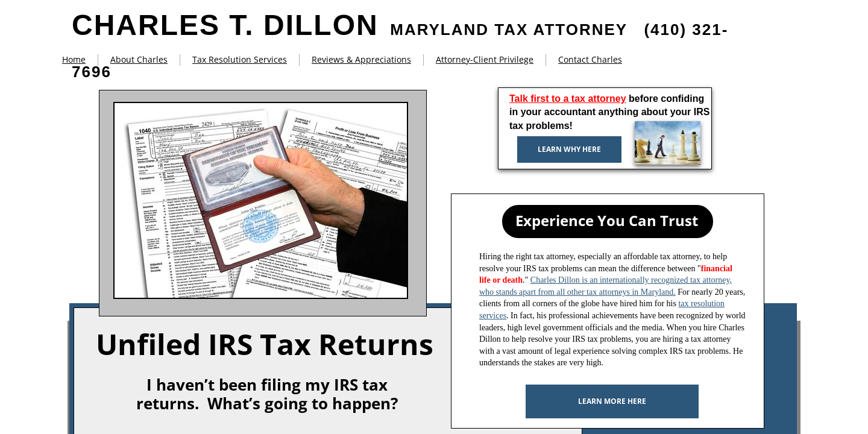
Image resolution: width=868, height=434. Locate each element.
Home (74, 59)
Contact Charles (590, 59)
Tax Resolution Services (240, 59)
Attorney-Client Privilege (485, 59)
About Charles (139, 59)
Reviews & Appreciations (361, 59)
